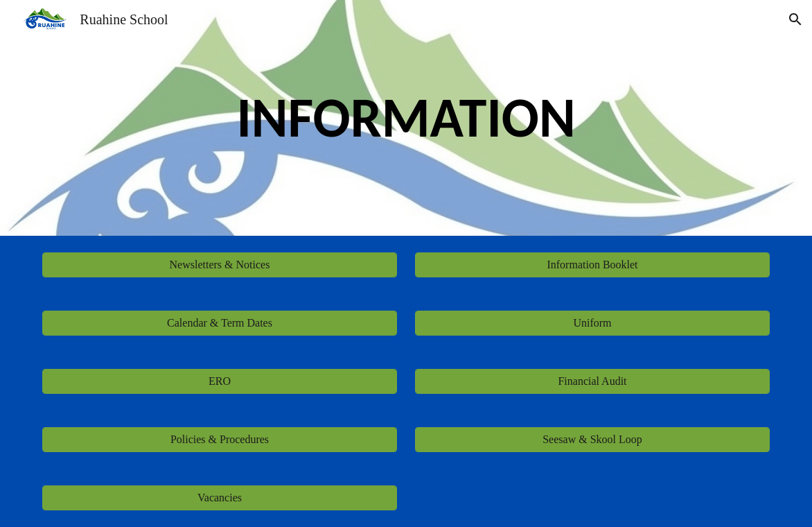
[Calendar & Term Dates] (219, 323)
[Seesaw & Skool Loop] (592, 440)
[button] (795, 19)
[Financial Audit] (592, 381)
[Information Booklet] (592, 265)
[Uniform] (592, 323)
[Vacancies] (219, 498)
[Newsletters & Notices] (219, 265)
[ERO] (219, 381)
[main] (406, 118)
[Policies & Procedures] (219, 440)
